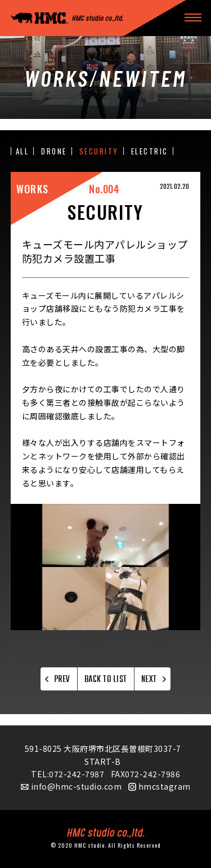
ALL (23, 151)
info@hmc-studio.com (77, 786)
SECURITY (99, 151)
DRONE (54, 151)
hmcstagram (165, 786)
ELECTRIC (150, 151)
